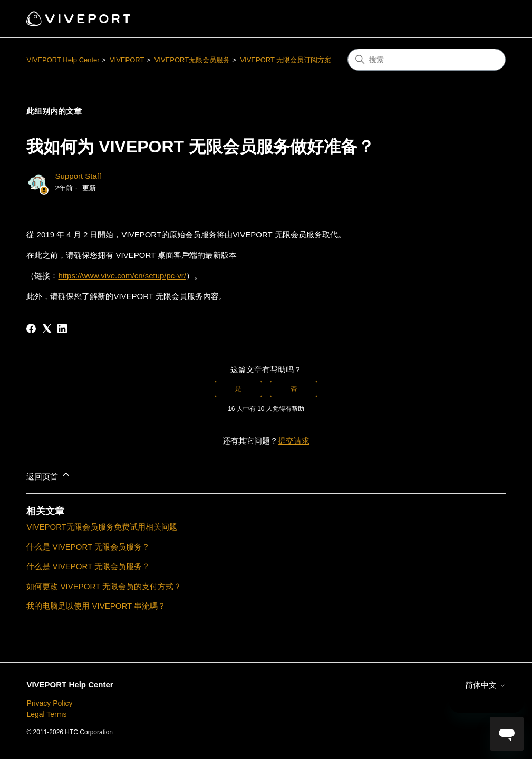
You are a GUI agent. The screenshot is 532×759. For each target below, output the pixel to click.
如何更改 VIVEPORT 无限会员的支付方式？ (104, 586)
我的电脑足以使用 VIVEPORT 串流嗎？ (96, 606)
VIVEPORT (127, 60)
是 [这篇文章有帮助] (238, 389)
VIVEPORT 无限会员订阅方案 (286, 60)
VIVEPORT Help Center (63, 60)
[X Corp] (47, 329)
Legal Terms (46, 714)
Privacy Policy (49, 703)
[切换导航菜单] (487, 19)
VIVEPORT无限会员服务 (192, 60)
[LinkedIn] (62, 329)
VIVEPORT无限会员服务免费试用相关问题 (102, 527)
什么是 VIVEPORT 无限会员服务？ (88, 547)
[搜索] (427, 60)
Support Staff (78, 176)
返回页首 (49, 475)
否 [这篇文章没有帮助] (294, 389)
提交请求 (294, 441)
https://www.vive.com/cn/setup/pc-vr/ (122, 276)
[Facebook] (31, 329)
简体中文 (485, 685)
